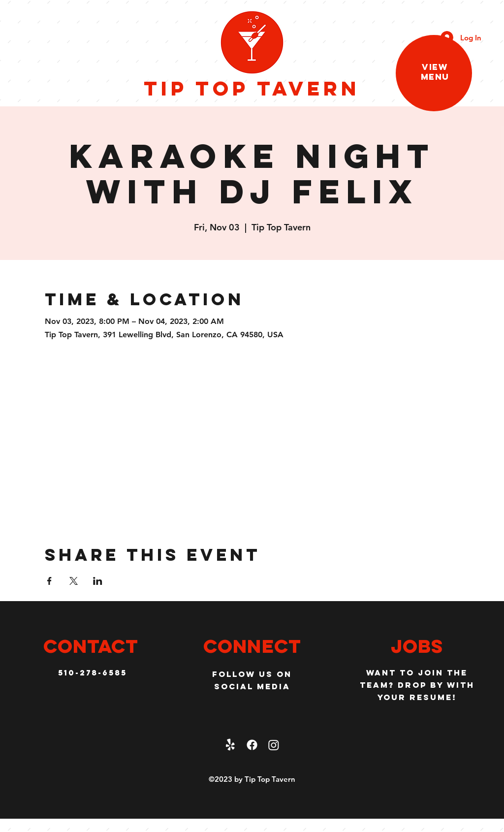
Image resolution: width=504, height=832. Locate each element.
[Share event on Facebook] (49, 581)
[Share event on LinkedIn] (98, 581)
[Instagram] (274, 745)
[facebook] (252, 745)
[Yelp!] (230, 745)
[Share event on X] (74, 581)
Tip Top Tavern (252, 88)
